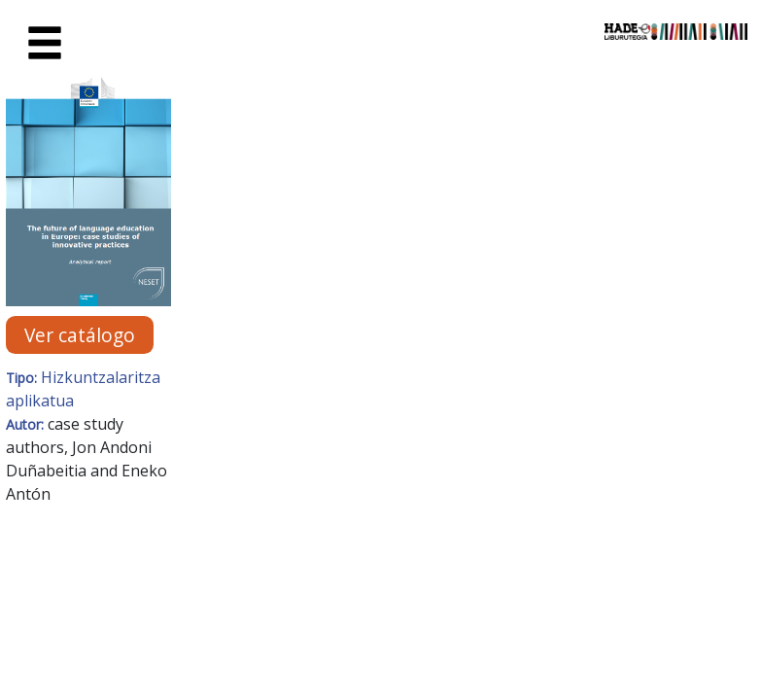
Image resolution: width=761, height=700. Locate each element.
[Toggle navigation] (45, 44)
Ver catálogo (80, 335)
